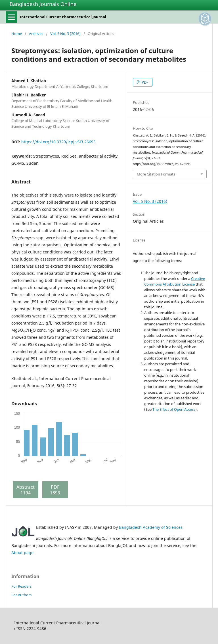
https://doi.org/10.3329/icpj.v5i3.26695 (58, 142)
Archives (36, 34)
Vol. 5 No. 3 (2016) (65, 34)
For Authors (21, 595)
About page (22, 553)
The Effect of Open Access (174, 409)
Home (17, 34)
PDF (145, 82)
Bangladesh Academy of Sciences (151, 527)
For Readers (21, 586)
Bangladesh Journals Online (43, 4)
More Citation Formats (156, 174)
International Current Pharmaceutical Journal (63, 17)
